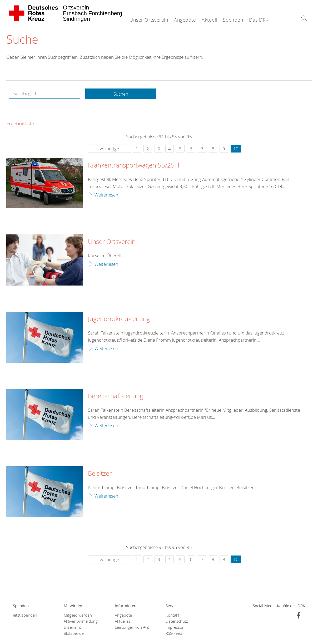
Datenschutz (177, 621)
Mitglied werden (78, 615)
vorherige (109, 149)
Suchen (121, 94)
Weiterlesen (106, 195)
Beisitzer (100, 474)
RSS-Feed (174, 634)
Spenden (233, 20)
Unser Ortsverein (149, 20)
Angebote (185, 20)
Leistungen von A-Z (132, 628)
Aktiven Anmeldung (81, 621)
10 (236, 149)
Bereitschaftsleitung (116, 396)
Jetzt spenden (25, 615)
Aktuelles (123, 621)
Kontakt (172, 615)
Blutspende (74, 634)
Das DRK (259, 20)
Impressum (176, 628)
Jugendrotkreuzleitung (119, 319)
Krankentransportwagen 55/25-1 (134, 166)
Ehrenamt (72, 628)
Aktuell (209, 20)
